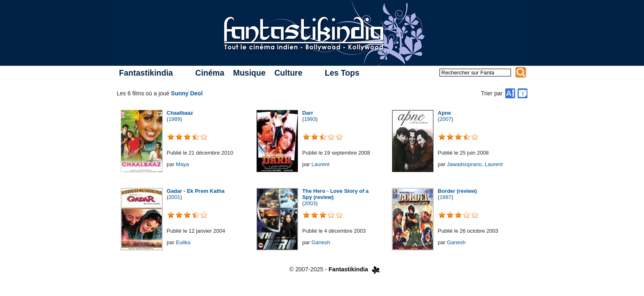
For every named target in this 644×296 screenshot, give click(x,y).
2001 (174, 197)
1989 (174, 119)
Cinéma (210, 73)
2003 (310, 203)
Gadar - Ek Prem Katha (196, 191)
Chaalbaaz (180, 113)
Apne (445, 113)
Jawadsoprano (464, 164)
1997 (445, 197)
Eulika (183, 242)
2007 (445, 119)
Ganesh (321, 242)
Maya (182, 164)
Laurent (320, 164)
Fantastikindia (146, 73)
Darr (308, 113)
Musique (249, 73)
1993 (310, 119)
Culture (288, 73)
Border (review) (457, 191)
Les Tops (342, 73)
